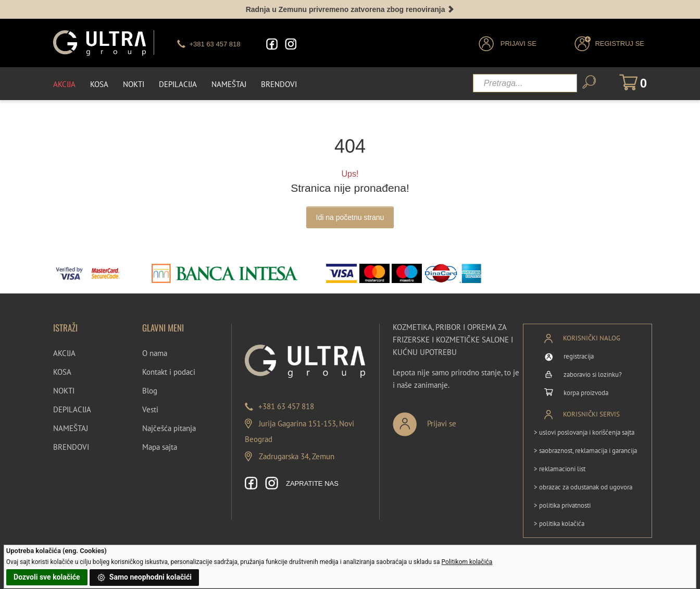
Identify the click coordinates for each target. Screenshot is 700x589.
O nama (155, 353)
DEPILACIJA (72, 409)
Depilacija (178, 84)
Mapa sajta (160, 447)
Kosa (99, 84)
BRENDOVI (71, 447)
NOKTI (64, 391)
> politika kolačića (559, 523)
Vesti (150, 409)
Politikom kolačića (467, 562)
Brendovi (279, 84)
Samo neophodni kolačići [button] (144, 578)
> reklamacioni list (560, 468)
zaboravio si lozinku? (593, 375)
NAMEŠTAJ (71, 428)
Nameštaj (229, 84)
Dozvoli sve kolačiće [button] (47, 577)
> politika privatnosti (562, 505)
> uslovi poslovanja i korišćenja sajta (584, 432)
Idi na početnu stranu (350, 217)
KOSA (62, 372)
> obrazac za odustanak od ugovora (583, 487)
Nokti (134, 84)
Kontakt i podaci (169, 372)
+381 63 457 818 (286, 406)
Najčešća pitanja (169, 428)
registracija (579, 356)
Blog (150, 391)
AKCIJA (64, 353)
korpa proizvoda (586, 393)
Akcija (64, 84)
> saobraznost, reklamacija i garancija (585, 450)
